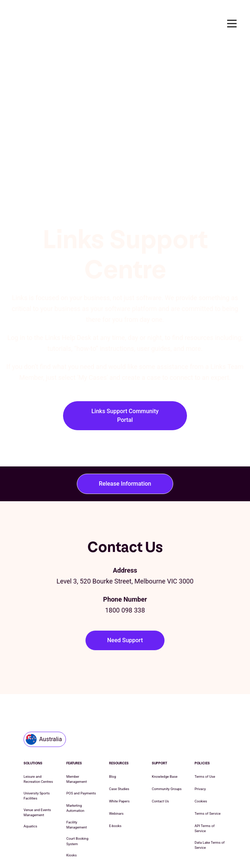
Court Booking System (77, 789)
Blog (112, 725)
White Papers (119, 749)
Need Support (125, 570)
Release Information (125, 414)
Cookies (201, 749)
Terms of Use (205, 725)
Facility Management (77, 773)
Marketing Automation (75, 756)
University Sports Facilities (37, 744)
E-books (115, 774)
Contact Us (160, 749)
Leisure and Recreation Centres (38, 727)
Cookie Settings (182, 846)
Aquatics (30, 774)
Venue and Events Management (37, 761)
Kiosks (72, 803)
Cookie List (148, 846)
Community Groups (167, 737)
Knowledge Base (165, 725)
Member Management (77, 727)
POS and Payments (81, 741)
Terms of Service (208, 762)
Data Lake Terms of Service (210, 793)
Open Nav (235, 23)
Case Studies (119, 737)
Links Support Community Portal (125, 346)
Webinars (116, 762)
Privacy (200, 737)
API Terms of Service (205, 776)
